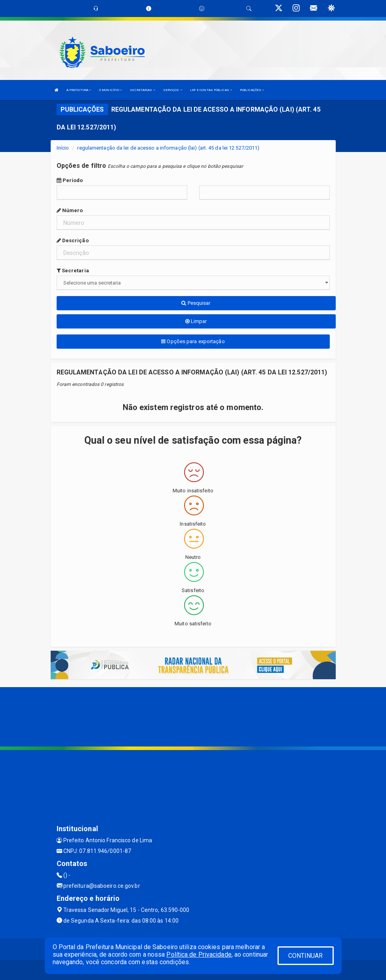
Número (70, 210)
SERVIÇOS (173, 90)
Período (70, 180)
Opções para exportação (193, 341)
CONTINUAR (306, 956)
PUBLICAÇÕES (252, 90)
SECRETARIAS (142, 90)
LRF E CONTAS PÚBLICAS (211, 90)
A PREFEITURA (79, 90)
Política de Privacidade (199, 954)
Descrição (73, 240)
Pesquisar (196, 303)
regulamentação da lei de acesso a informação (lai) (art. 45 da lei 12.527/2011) (168, 148)
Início (63, 148)
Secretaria (73, 271)
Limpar (196, 321)
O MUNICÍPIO (110, 90)
